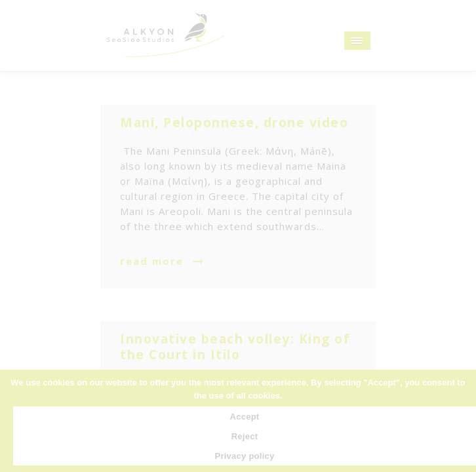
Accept (245, 417)
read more (152, 261)
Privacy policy (245, 456)
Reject (245, 436)
